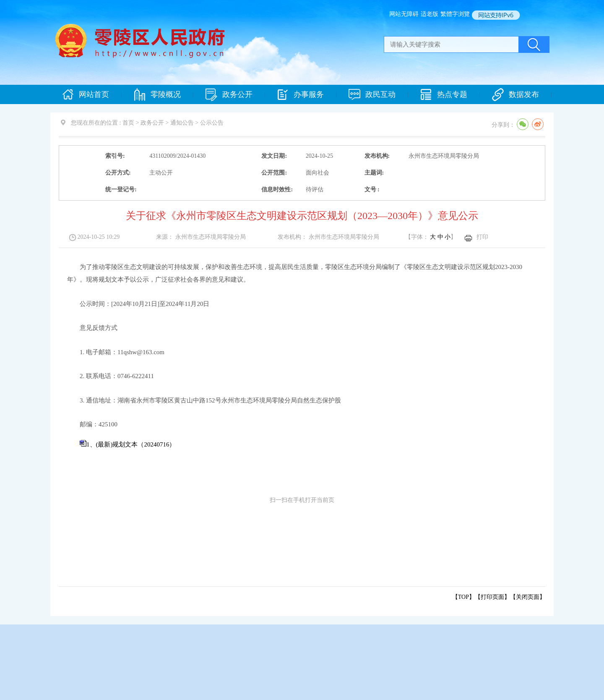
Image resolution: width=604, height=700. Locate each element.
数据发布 (515, 95)
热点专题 (444, 95)
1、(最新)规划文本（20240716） (131, 444)
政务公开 (229, 95)
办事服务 (300, 95)
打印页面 (492, 597)
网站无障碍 (404, 14)
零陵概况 (157, 95)
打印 (482, 237)
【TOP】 (463, 597)
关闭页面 (528, 597)
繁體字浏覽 (455, 14)
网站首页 (86, 95)
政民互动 (372, 95)
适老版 (430, 14)
